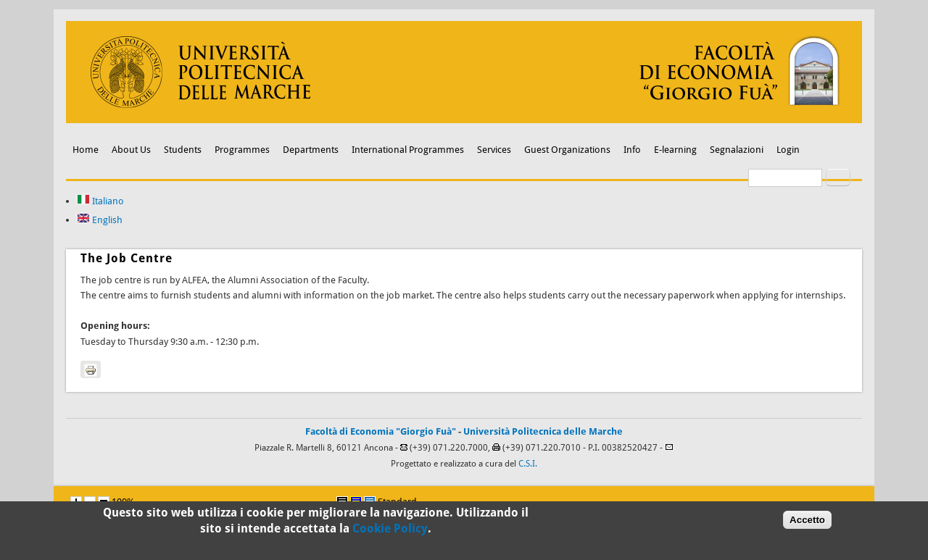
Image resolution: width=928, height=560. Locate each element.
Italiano (100, 201)
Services (494, 150)
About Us (131, 150)
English (100, 220)
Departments (311, 150)
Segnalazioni (737, 150)
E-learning (675, 150)
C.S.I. (528, 464)
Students (183, 150)
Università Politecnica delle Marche (543, 431)
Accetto (807, 523)
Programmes (242, 150)
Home (86, 150)
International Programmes (408, 150)
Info (632, 150)
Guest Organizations (567, 150)
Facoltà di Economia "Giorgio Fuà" (381, 431)
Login (788, 150)
